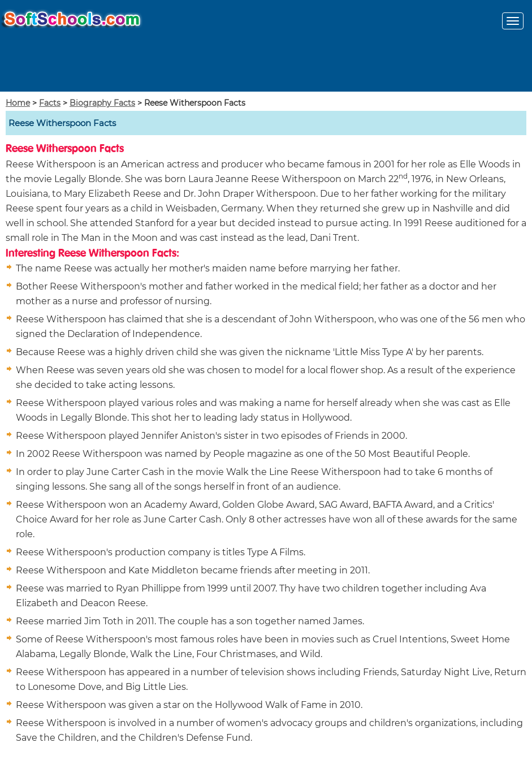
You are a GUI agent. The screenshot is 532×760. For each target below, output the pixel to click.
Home (18, 103)
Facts (50, 103)
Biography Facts (102, 103)
